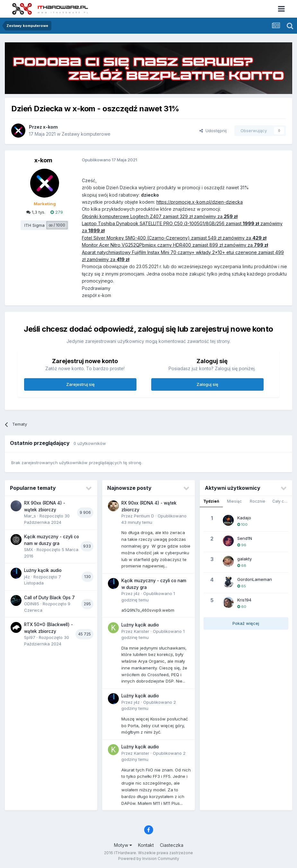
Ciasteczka (172, 845)
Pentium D (144, 516)
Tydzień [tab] (211, 501)
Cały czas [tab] (281, 501)
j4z (27, 577)
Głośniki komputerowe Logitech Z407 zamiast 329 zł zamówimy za (153, 216)
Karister (142, 631)
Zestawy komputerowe (86, 134)
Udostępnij (213, 131)
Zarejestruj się (80, 384)
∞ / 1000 (57, 225)
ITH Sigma (35, 225)
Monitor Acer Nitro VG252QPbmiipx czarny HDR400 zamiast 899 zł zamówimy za (168, 245)
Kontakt (146, 845)
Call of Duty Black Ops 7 (49, 598)
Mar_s (30, 516)
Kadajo (244, 518)
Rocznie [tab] (258, 501)
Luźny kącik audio (43, 570)
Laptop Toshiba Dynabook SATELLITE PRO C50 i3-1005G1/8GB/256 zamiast (162, 223)
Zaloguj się (207, 384)
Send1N (245, 538)
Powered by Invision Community (149, 859)
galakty (245, 559)
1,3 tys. (36, 212)
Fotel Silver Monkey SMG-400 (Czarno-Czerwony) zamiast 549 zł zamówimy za (167, 238)
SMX (29, 549)
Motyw (123, 845)
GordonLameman (255, 579)
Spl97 (30, 637)
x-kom (50, 127)
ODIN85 (32, 604)
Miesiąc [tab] (234, 501)
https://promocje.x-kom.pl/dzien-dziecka (200, 202)
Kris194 (244, 600)
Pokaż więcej (246, 623)
